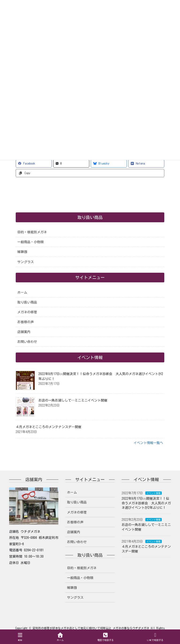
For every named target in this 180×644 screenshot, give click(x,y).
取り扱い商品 (27, 302)
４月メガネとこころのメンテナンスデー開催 (49, 427)
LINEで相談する (155, 637)
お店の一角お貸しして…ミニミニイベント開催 (73, 400)
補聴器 (22, 252)
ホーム (22, 292)
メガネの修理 (27, 312)
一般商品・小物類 (30, 242)
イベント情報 (154, 493)
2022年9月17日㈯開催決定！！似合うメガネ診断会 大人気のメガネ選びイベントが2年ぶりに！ (146, 503)
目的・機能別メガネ (32, 232)
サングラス (26, 262)
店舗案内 (24, 332)
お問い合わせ (27, 342)
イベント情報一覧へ (148, 443)
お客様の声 (26, 322)
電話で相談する (105, 637)
